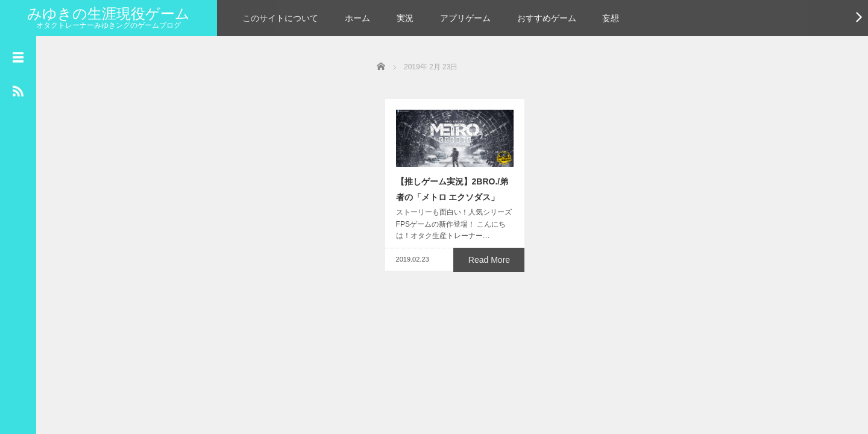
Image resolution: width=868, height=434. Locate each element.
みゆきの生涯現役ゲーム (108, 14)
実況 (405, 18)
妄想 (611, 18)
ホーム (357, 18)
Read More (492, 318)
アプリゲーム (465, 18)
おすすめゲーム (547, 18)
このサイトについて (280, 18)
